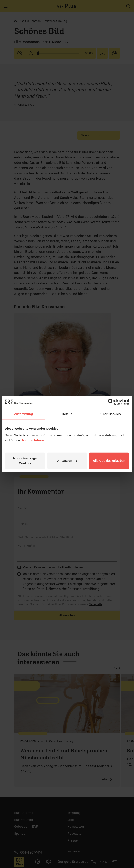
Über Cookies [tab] (111, 414)
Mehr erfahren (33, 440)
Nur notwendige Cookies (25, 460)
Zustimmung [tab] (24, 414)
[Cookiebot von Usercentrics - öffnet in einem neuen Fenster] (111, 402)
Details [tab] (67, 414)
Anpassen (67, 460)
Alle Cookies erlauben (109, 460)
